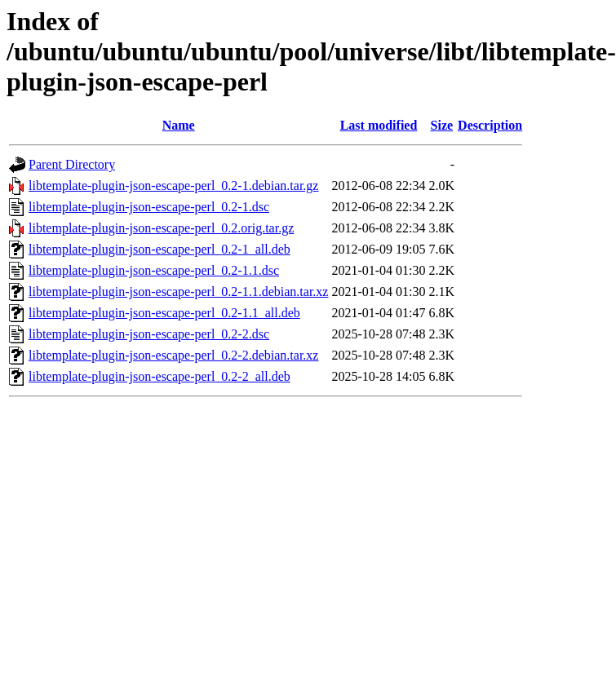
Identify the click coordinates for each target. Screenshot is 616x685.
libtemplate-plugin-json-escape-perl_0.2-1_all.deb (160, 249)
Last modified (379, 125)
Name (179, 125)
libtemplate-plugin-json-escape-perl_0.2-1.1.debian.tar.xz (178, 292)
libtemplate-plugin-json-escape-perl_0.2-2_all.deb (160, 376)
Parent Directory (72, 164)
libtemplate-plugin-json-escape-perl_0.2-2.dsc (149, 334)
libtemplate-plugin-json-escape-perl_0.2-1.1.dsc (154, 270)
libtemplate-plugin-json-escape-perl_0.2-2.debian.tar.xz (173, 355)
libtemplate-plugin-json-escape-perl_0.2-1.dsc (149, 207)
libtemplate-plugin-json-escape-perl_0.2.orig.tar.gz (161, 228)
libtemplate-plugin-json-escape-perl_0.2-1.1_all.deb (164, 313)
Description (490, 125)
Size (442, 125)
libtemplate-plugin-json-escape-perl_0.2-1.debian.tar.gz (173, 186)
